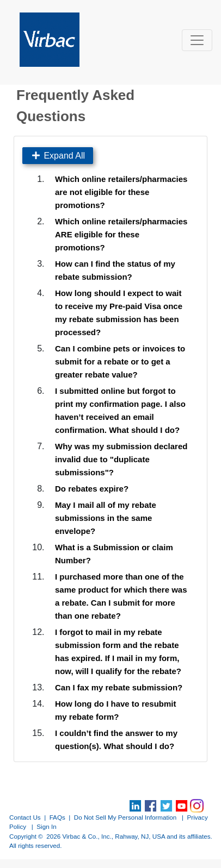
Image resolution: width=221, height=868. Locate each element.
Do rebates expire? (92, 489)
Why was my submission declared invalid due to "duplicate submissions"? (121, 459)
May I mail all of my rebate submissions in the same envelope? (106, 518)
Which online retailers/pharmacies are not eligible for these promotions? (121, 192)
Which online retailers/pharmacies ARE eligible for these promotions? (121, 234)
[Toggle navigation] (197, 40)
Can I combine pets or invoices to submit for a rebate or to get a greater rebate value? (120, 361)
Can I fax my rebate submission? (119, 687)
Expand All (58, 156)
